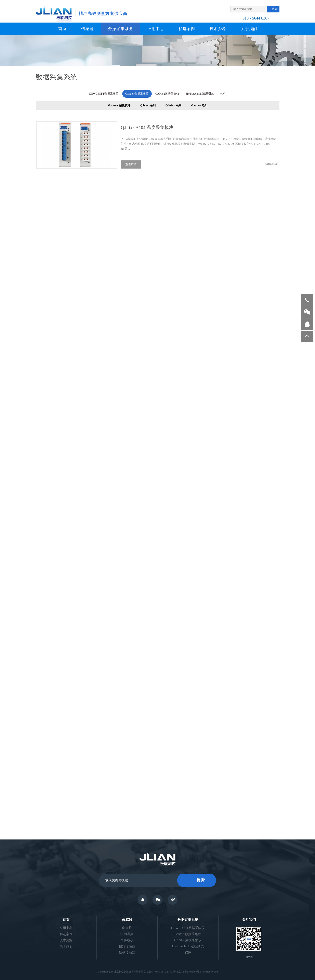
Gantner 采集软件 (119, 106)
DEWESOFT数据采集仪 (104, 93)
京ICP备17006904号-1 (190, 972)
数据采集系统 (120, 29)
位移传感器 (127, 952)
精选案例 (187, 29)
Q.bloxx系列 (148, 106)
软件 (223, 93)
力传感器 (127, 940)
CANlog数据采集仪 (167, 93)
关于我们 (249, 29)
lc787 (217, 972)
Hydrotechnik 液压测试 (200, 93)
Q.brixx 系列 (173, 106)
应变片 (127, 928)
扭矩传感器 (127, 946)
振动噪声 (127, 934)
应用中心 (156, 29)
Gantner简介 (199, 106)
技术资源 (218, 29)
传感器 (87, 29)
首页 (62, 29)
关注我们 (249, 920)
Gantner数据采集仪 (137, 93)
